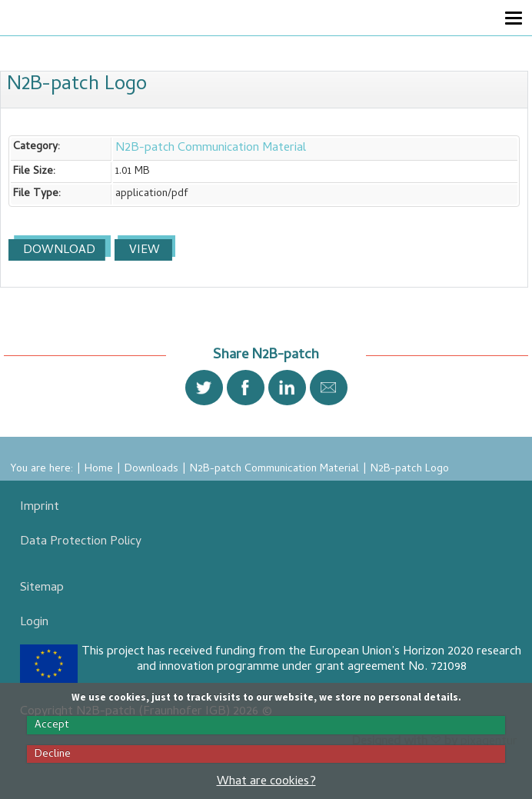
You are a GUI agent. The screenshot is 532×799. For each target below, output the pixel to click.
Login (34, 623)
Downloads (151, 469)
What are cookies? (266, 782)
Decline (53, 754)
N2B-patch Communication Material (211, 148)
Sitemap (42, 588)
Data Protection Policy (81, 542)
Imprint (40, 508)
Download (58, 250)
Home (99, 469)
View (143, 250)
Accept (52, 725)
